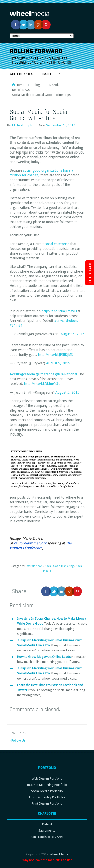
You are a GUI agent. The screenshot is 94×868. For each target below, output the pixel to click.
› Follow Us (17, 740)
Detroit (54, 85)
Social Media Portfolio (47, 791)
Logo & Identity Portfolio (47, 797)
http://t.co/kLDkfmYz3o (42, 384)
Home (20, 85)
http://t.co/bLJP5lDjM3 (56, 355)
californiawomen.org (30, 543)
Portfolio (47, 768)
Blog (37, 85)
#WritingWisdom (22, 374)
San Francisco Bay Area (47, 837)
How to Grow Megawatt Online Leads (44, 657)
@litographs (45, 374)
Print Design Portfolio (47, 804)
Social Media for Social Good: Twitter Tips (39, 115)
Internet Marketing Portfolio (47, 785)
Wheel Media (59, 854)
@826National (66, 374)
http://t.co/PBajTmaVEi (59, 311)
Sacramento (47, 830)
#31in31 (16, 325)
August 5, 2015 (73, 334)
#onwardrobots (66, 321)
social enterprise (57, 244)
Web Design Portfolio (47, 778)
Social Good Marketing (59, 566)
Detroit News (21, 90)
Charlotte (47, 813)
